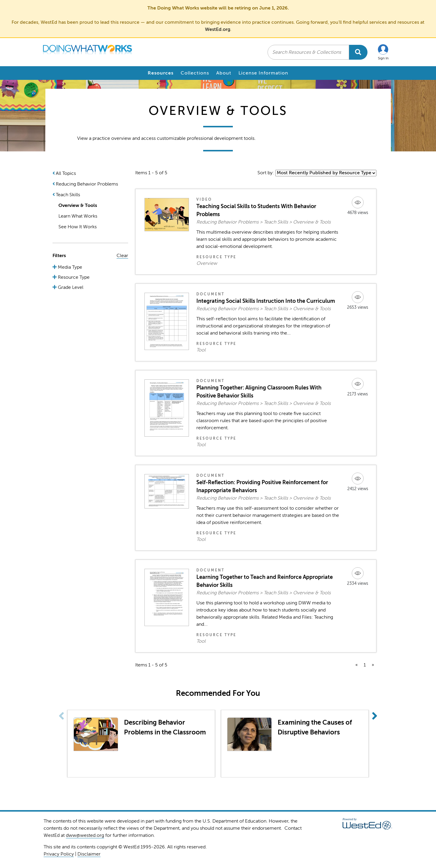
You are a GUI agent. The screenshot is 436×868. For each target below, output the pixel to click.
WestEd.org (218, 29)
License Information (263, 73)
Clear (122, 256)
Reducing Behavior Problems (87, 184)
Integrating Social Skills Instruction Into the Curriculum (266, 301)
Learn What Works (78, 216)
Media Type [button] (69, 267)
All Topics (66, 173)
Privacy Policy (59, 854)
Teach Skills (68, 195)
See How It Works (78, 227)
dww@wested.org (85, 835)
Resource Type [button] (73, 277)
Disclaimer (89, 854)
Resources (161, 73)
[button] (383, 52)
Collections (195, 73)
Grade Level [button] (70, 287)
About (224, 73)
